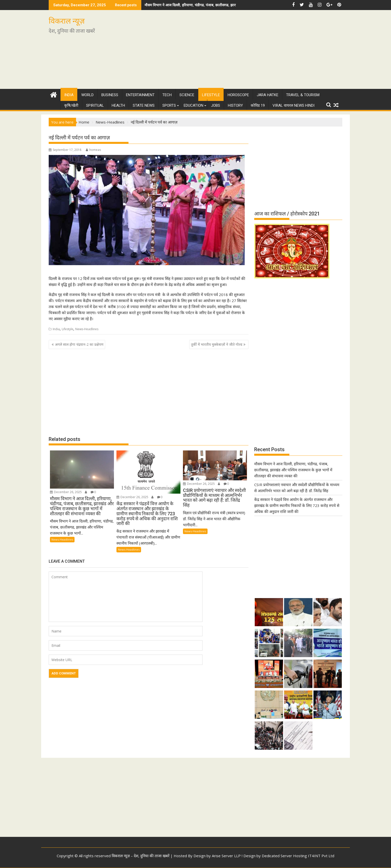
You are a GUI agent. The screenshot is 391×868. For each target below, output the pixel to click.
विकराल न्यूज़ (67, 21)
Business (110, 95)
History (235, 105)
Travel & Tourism (303, 95)
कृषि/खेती (71, 105)
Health (118, 105)
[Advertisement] (242, 51)
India (69, 95)
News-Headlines (87, 329)
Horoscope (238, 95)
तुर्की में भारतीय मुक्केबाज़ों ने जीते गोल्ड (217, 344)
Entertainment (140, 95)
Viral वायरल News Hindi (294, 105)
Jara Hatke (268, 95)
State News (144, 105)
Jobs (216, 105)
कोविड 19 (258, 105)
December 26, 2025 (66, 492)
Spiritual (95, 105)
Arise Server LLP (226, 856)
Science (187, 95)
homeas (93, 150)
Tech (167, 95)
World (87, 95)
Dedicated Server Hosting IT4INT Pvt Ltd (298, 856)
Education (193, 105)
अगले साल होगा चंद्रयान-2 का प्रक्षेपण (79, 344)
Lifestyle (211, 95)
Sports (169, 105)
